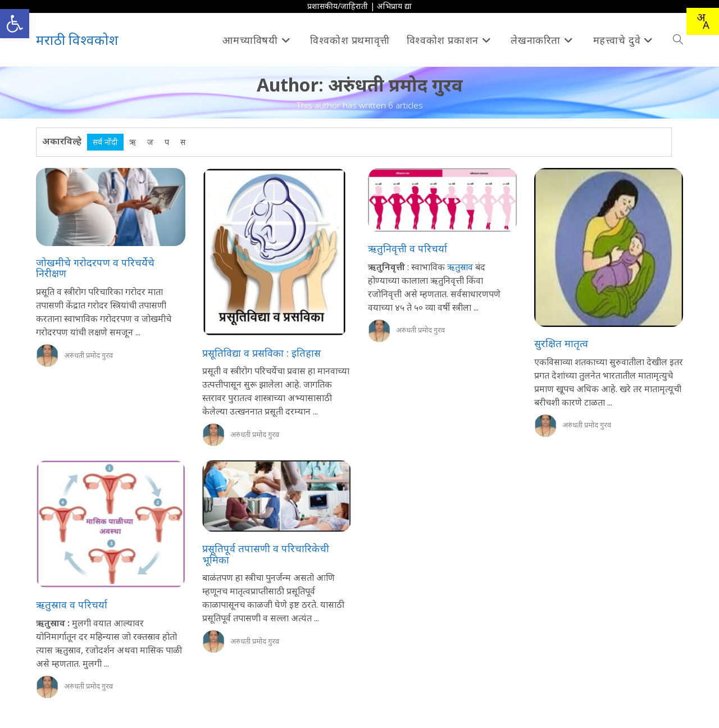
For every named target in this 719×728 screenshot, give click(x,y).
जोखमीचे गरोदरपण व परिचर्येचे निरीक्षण (95, 268)
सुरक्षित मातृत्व (561, 343)
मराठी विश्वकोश (77, 40)
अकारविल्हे (62, 141)
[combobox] (703, 21)
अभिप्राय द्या (394, 6)
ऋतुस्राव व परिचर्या (72, 604)
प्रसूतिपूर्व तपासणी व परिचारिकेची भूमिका (266, 554)
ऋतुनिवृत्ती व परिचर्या (408, 248)
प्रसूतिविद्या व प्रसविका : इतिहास (261, 353)
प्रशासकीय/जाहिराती (338, 6)
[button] (15, 24)
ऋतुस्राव (459, 267)
